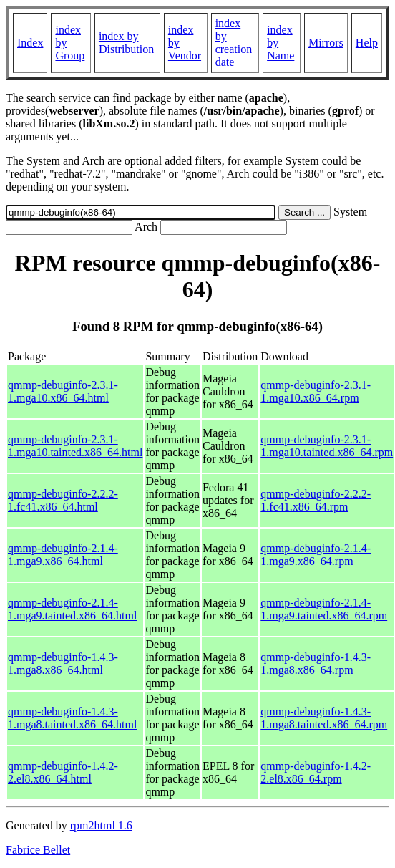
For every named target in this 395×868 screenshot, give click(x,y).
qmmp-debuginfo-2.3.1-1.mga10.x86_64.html (63, 391)
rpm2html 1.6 (101, 825)
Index (30, 43)
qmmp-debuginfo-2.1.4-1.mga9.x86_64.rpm (316, 555)
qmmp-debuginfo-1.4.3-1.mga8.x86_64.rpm (316, 664)
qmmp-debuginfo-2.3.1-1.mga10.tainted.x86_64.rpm (327, 446)
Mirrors (326, 43)
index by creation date (234, 43)
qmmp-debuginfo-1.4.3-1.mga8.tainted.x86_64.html (72, 718)
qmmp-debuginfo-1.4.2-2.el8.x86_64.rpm (316, 772)
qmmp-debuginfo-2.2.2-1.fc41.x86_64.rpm (316, 500)
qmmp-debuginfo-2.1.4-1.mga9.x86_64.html (63, 555)
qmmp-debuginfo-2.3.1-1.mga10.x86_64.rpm (316, 391)
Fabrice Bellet (38, 850)
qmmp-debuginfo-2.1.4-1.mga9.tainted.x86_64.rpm (324, 609)
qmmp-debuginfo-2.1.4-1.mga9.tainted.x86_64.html (72, 609)
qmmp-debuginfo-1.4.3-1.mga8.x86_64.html (63, 664)
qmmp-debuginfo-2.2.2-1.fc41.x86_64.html (63, 500)
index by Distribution (126, 43)
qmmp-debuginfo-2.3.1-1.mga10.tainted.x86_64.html (75, 446)
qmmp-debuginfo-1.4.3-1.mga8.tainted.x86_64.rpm (324, 718)
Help (367, 43)
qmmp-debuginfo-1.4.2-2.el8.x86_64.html (63, 772)
